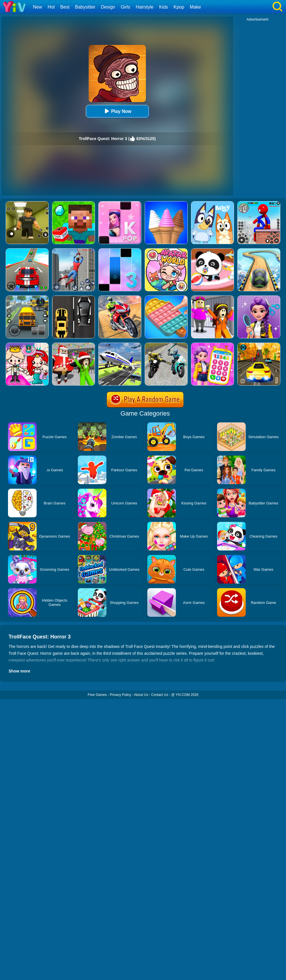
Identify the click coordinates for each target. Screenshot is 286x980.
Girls (125, 7)
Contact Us (160, 695)
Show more (19, 671)
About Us (141, 695)
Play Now (117, 111)
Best (65, 7)
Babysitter (85, 7)
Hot (51, 7)
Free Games (97, 695)
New (37, 7)
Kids (163, 7)
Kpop (179, 7)
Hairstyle (145, 7)
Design (108, 7)
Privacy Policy (121, 695)
